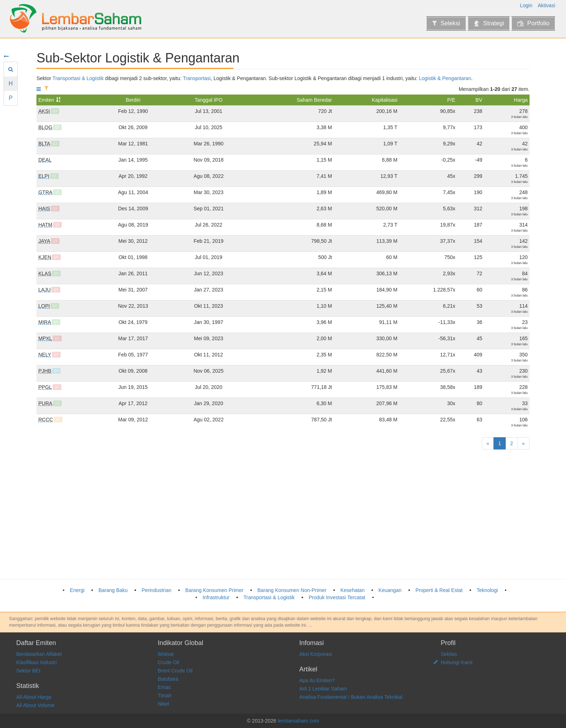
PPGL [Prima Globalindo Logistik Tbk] (45, 387)
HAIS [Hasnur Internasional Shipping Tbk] (44, 209)
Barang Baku (113, 590)
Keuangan (390, 590)
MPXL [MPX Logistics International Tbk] (45, 338)
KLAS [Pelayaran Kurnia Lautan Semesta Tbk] (45, 273)
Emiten (46, 100)
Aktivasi (547, 5)
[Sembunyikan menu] (6, 56)
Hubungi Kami (457, 662)
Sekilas (449, 654)
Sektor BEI (28, 671)
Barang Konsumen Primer (214, 590)
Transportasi (197, 78)
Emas (164, 687)
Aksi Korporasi (315, 654)
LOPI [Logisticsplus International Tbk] (44, 306)
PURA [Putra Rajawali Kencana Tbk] (45, 403)
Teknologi (487, 590)
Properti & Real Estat (439, 590)
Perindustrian (156, 590)
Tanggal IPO (208, 100)
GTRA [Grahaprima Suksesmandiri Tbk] (45, 192)
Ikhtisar (166, 654)
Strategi (489, 23)
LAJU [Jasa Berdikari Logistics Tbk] (44, 290)
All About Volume (35, 705)
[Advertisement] (253, 514)
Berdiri (133, 100)
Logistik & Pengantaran (445, 78)
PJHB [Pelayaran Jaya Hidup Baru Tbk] (45, 371)
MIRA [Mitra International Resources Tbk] (45, 322)
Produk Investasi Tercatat (337, 597)
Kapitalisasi (385, 100)
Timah (165, 696)
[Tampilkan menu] (39, 89)
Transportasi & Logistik (78, 78)
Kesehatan (352, 590)
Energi (77, 590)
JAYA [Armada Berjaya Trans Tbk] (44, 241)
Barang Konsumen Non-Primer (292, 590)
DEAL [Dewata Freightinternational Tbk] (45, 160)
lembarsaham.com (298, 721)
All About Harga (34, 697)
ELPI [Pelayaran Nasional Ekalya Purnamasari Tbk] (44, 176)
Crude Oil (168, 662)
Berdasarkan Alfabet (39, 654)
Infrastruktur (216, 597)
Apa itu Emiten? (317, 680)
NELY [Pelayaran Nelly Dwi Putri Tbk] (45, 355)
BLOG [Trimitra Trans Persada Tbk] (45, 127)
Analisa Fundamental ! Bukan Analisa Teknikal (351, 697)
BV (479, 100)
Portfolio (533, 23)
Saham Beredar (314, 100)
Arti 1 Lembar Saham (323, 689)
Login (526, 5)
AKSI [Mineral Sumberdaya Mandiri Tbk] (44, 111)
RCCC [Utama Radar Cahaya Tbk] (45, 420)
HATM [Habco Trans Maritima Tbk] (45, 225)
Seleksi (446, 23)
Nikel (163, 704)
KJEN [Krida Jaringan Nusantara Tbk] (45, 257)
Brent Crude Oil (175, 671)
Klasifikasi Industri (36, 662)
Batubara (168, 679)
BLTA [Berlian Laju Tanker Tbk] (44, 144)
